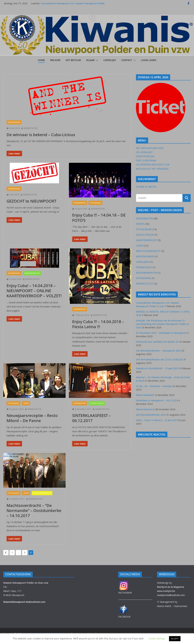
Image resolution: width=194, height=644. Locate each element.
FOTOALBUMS (96, 203)
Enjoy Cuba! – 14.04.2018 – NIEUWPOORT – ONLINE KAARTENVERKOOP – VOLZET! (34, 291)
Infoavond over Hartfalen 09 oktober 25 (157, 342)
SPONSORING (144, 278)
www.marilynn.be (166, 591)
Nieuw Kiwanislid (145, 395)
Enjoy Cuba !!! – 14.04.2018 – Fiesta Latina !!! (98, 324)
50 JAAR (90, 60)
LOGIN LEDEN (149, 60)
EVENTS (140, 224)
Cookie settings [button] (157, 638)
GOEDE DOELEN (97, 403)
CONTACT (127, 60)
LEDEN (26, 403)
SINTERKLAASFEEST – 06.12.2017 (91, 418)
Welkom (55, 60)
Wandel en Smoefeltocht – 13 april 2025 (157, 368)
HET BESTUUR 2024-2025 (150, 148)
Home (41, 60)
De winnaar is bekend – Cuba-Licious (41, 135)
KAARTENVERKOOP (32, 273)
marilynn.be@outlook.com (171, 595)
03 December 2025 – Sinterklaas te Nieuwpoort (161, 333)
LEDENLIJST (110, 60)
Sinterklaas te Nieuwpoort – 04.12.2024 (157, 400)
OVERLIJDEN (143, 262)
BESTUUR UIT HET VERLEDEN (152, 169)
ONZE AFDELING (145, 156)
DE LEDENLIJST (144, 152)
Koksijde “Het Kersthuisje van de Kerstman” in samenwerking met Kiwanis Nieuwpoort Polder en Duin (163, 324)
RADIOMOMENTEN (146, 273)
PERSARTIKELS (144, 267)
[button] (96, 60)
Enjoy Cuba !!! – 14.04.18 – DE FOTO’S (99, 218)
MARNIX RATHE (31, 128)
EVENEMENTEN (14, 122)
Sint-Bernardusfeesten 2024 (151, 415)
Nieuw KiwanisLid (145, 409)
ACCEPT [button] (175, 639)
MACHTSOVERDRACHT (42, 493)
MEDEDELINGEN (145, 256)
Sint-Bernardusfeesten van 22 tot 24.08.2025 (160, 359)
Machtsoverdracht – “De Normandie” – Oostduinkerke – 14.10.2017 (34, 510)
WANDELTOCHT (145, 284)
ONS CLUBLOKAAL (146, 160)
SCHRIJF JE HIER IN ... (147, 187)
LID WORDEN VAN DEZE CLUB (153, 164)
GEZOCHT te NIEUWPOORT (31, 201)
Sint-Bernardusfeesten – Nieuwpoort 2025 (158, 351)
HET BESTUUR (73, 60)
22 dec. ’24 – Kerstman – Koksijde (154, 386)
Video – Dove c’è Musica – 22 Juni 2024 (157, 420)
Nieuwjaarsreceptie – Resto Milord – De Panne (32, 418)
